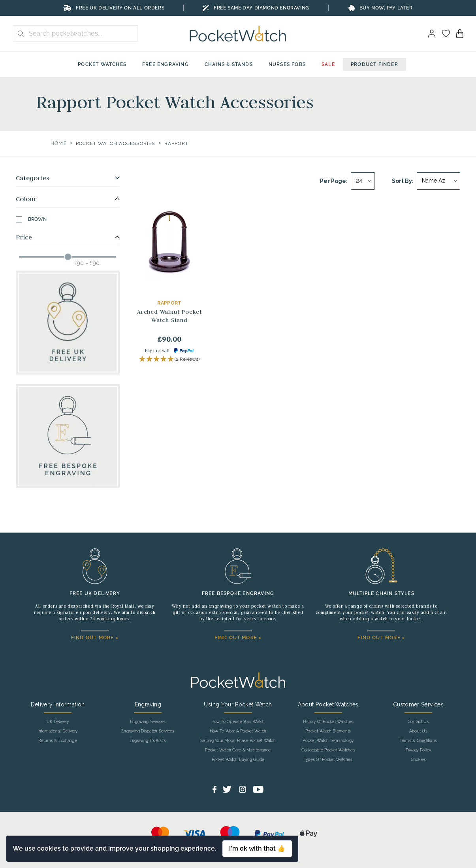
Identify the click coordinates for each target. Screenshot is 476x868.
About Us (418, 731)
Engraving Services (148, 722)
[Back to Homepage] (238, 34)
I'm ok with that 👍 (257, 848)
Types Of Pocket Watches (328, 760)
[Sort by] (438, 181)
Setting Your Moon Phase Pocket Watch (238, 741)
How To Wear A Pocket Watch (238, 731)
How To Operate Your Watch (238, 722)
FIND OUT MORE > (95, 638)
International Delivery (57, 731)
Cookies (419, 760)
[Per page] (363, 181)
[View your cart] (460, 34)
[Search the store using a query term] (81, 34)
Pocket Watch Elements (328, 731)
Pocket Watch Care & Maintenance (238, 750)
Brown (31, 219)
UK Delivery (58, 722)
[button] (169, 359)
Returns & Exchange (57, 741)
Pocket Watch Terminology (328, 741)
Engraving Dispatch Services (148, 731)
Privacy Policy (418, 750)
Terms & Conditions (418, 741)
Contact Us (418, 722)
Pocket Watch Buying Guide (238, 760)
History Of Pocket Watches (328, 722)
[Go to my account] (446, 34)
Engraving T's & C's (148, 741)
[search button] (19, 34)
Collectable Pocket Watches (328, 750)
